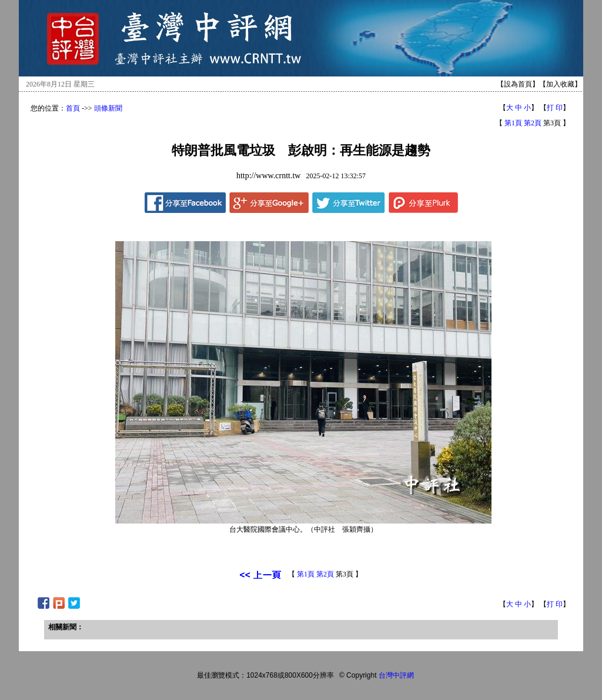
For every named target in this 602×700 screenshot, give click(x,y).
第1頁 (513, 123)
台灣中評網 (396, 675)
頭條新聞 (108, 108)
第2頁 (533, 123)
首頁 (73, 108)
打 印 (555, 108)
